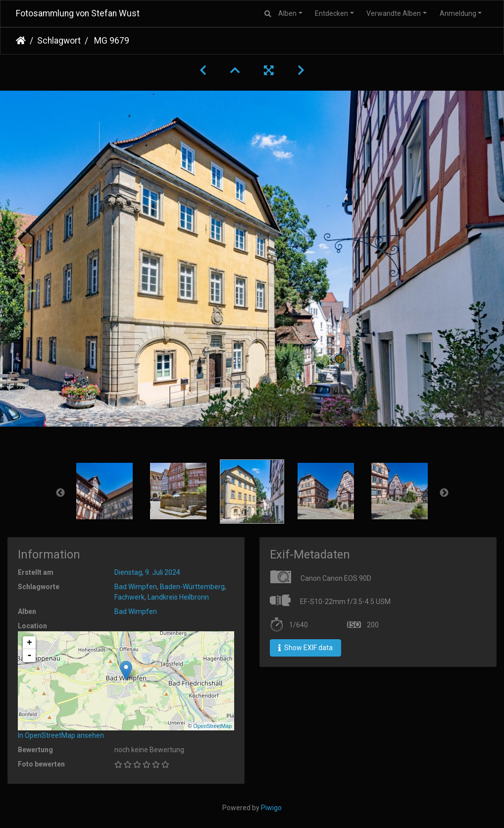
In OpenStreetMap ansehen (61, 735)
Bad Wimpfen (136, 587)
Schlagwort (59, 41)
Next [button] (444, 493)
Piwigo (271, 808)
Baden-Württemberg (192, 587)
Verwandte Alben (394, 13)
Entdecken (331, 13)
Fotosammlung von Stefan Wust (78, 13)
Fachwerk (129, 597)
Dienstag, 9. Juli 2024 (147, 572)
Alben (287, 13)
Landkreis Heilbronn (178, 597)
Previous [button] (60, 493)
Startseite (21, 41)
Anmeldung (458, 13)
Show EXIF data (305, 648)
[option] (105, 491)
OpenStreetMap (212, 726)
